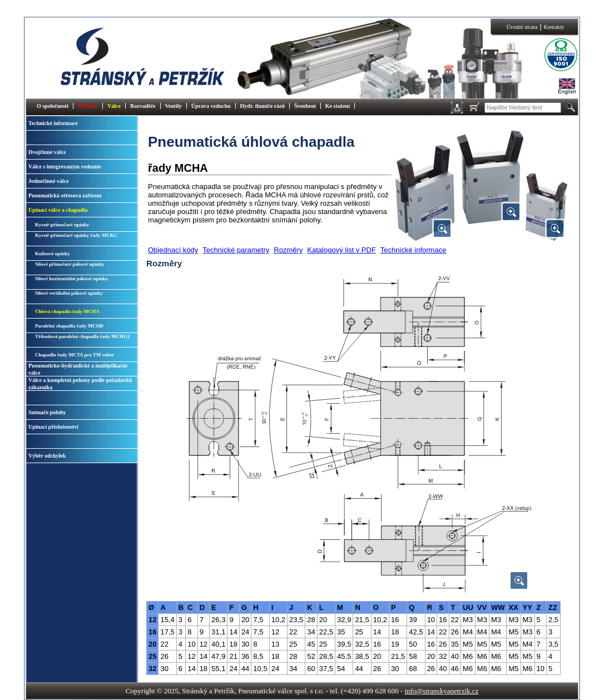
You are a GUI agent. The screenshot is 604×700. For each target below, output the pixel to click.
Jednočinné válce (49, 181)
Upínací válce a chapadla (58, 210)
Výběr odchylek (47, 456)
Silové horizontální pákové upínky (71, 279)
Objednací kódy (173, 250)
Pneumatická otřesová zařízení (65, 195)
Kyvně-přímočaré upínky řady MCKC (76, 235)
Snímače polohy (47, 412)
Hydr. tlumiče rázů (263, 106)
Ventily (174, 106)
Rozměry (288, 250)
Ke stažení (338, 106)
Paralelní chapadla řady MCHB (69, 326)
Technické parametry (236, 250)
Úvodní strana (522, 27)
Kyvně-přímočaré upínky (62, 225)
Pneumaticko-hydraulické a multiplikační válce (78, 369)
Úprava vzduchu (211, 106)
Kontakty (554, 27)
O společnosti (53, 106)
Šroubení (305, 106)
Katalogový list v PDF (341, 250)
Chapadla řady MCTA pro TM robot (75, 355)
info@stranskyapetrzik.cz (441, 691)
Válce (114, 106)
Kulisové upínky (53, 254)
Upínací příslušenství (53, 427)
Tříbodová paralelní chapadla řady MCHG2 (83, 336)
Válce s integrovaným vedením (65, 167)
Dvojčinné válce (47, 152)
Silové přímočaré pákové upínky (70, 264)
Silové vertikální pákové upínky (69, 293)
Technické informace (53, 123)
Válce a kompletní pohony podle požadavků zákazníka (80, 384)
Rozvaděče (143, 106)
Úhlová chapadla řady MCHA (67, 311)
